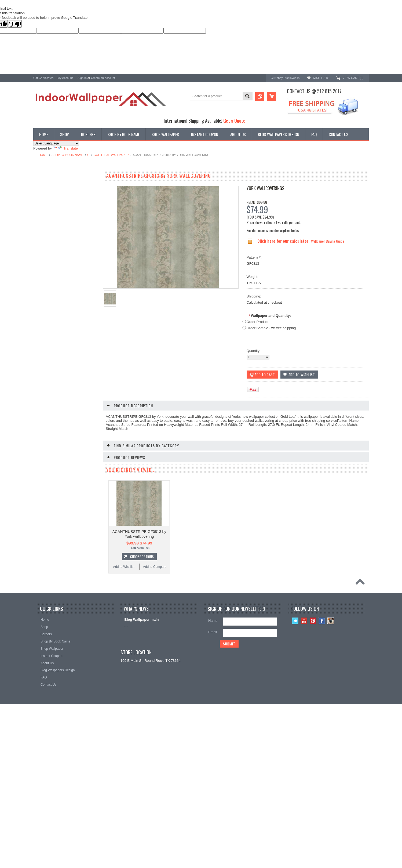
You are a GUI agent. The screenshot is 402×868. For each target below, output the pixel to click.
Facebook (322, 777)
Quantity (253, 351)
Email (213, 788)
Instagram (331, 777)
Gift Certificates (43, 78)
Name (213, 777)
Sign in (82, 78)
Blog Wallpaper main (141, 776)
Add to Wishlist (49, 357)
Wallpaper (41, 188)
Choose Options (68, 347)
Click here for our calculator (283, 241)
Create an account (103, 78)
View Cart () (353, 78)
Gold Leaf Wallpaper (111, 155)
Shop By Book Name (67, 155)
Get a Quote (234, 120)
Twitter (295, 777)
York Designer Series (50, 192)
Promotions (42, 197)
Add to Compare (81, 357)
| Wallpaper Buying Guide (327, 241)
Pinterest (313, 777)
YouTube (304, 777)
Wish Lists (321, 78)
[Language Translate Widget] (56, 143)
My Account (65, 78)
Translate (65, 148)
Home (43, 155)
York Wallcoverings (265, 188)
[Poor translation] (15, 24)
